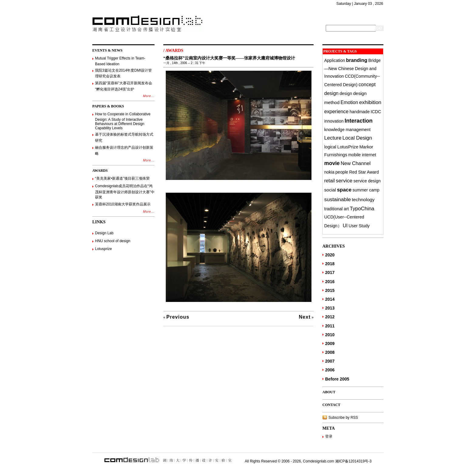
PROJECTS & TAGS (340, 51)
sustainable (338, 199)
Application (335, 60)
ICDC (376, 112)
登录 (329, 436)
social (330, 190)
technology (363, 200)
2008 (330, 352)
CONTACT (331, 405)
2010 (330, 335)
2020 (330, 255)
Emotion (349, 102)
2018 (330, 264)
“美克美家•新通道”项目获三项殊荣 (122, 178)
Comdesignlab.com (319, 461)
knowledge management (347, 130)
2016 (330, 282)
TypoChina (362, 209)
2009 (330, 343)
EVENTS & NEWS (107, 50)
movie (332, 163)
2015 (330, 290)
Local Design (357, 138)
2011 (330, 326)
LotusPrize (348, 147)
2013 (330, 308)
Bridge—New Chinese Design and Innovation (352, 68)
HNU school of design (113, 241)
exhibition (370, 102)
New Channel (355, 163)
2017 (330, 272)
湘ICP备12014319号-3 (353, 461)
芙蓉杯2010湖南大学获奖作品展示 (123, 204)
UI (345, 225)
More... (149, 96)
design (346, 93)
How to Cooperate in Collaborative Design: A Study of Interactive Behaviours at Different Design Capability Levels (123, 121)
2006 (330, 370)
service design (367, 181)
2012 (330, 317)
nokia (329, 172)
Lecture (333, 138)
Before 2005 (337, 379)
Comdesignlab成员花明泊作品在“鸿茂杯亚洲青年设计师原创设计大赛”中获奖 (125, 192)
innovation (334, 121)
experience (336, 111)
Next (305, 317)
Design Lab (104, 233)
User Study (359, 226)
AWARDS (100, 171)
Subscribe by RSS (343, 418)
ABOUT (329, 392)
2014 (330, 299)
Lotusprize (103, 249)
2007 (330, 361)
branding (357, 60)
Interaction (359, 121)
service (344, 181)
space (344, 190)
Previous (178, 317)
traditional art (337, 209)
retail (330, 181)
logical (330, 147)
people (342, 172)
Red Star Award (364, 172)
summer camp (366, 190)
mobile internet (362, 155)
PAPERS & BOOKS (108, 106)
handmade (360, 112)
